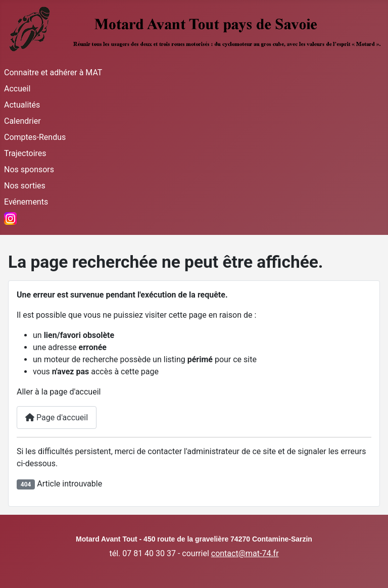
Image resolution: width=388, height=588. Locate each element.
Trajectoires (25, 153)
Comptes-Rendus (35, 137)
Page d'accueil (57, 418)
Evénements (26, 202)
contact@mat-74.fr (245, 553)
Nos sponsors (29, 169)
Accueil (17, 89)
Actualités (22, 105)
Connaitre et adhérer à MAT (53, 72)
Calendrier (22, 121)
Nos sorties (25, 186)
